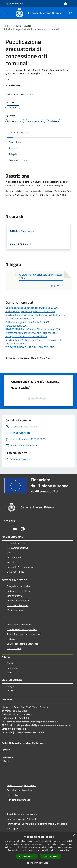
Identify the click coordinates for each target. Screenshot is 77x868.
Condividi (13, 95)
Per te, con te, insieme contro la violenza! (26, 336)
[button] (38, 863)
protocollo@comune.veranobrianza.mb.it (23, 732)
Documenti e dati (16, 572)
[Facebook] (7, 529)
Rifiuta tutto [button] (51, 856)
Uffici (10, 553)
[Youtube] (15, 529)
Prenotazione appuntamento (21, 785)
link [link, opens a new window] (67, 850)
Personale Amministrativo (20, 567)
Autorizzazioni (14, 648)
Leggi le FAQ (13, 795)
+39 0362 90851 (20, 711)
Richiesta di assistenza (18, 800)
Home (7, 26)
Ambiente (12, 639)
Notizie (10, 663)
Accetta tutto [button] (27, 856)
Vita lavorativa (14, 596)
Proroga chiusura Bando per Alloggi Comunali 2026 (31, 333)
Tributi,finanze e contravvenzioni (24, 634)
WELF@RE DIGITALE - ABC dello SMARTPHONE (30, 347)
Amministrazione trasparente (22, 814)
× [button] (74, 836)
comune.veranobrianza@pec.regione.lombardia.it (33, 722)
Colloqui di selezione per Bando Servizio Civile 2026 (32, 308)
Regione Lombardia (14, 4)
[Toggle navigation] (6, 13)
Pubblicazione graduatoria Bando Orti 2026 (27, 322)
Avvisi (28, 26)
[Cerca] (71, 13)
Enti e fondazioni (15, 557)
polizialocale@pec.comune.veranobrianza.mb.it (46, 725)
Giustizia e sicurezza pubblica (22, 629)
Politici (10, 562)
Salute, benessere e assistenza (22, 644)
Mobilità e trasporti (17, 610)
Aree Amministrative (18, 548)
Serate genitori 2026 (16, 326)
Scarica (57, 285)
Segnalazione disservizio (19, 790)
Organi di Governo (16, 543)
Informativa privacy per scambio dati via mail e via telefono (37, 824)
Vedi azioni (28, 95)
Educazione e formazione (20, 625)
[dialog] (38, 850)
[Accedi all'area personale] (65, 4)
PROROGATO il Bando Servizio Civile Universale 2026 (33, 329)
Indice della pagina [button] (19, 133)
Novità (17, 26)
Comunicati (13, 668)
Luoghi (10, 686)
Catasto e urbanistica (18, 605)
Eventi (10, 691)
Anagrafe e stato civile (18, 586)
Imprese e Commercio (18, 601)
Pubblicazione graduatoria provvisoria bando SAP (30, 311)
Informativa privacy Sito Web (22, 819)
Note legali (12, 828)
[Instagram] (23, 529)
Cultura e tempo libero (18, 591)
